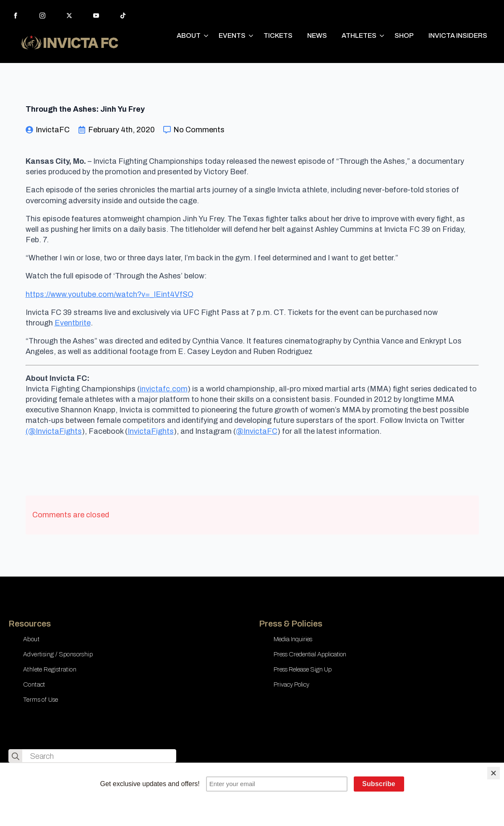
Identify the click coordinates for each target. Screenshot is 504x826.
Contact (34, 684)
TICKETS (278, 35)
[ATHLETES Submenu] (382, 36)
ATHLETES (359, 35)
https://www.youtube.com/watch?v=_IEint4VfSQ (110, 294)
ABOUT (189, 35)
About (31, 639)
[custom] (123, 16)
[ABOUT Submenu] (206, 36)
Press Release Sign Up (303, 669)
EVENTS (232, 35)
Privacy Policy (291, 684)
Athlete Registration (50, 669)
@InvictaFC (257, 431)
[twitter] (69, 16)
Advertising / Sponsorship (58, 654)
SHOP (404, 35)
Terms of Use (41, 700)
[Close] (494, 773)
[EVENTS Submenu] (251, 36)
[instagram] (42, 16)
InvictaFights (151, 431)
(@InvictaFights (54, 431)
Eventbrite (73, 323)
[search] (16, 756)
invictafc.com (164, 389)
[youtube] (96, 16)
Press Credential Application (310, 654)
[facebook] (16, 16)
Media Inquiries (293, 639)
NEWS (317, 35)
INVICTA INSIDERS (458, 35)
